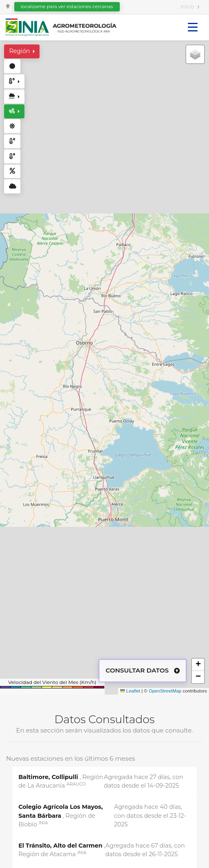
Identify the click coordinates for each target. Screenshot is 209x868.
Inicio (188, 7)
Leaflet (130, 691)
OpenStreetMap (165, 691)
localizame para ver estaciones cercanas (67, 7)
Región (20, 51)
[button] (195, 54)
